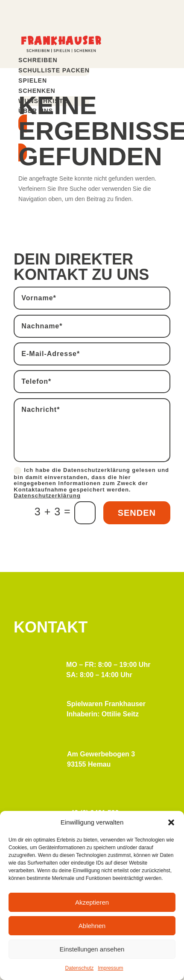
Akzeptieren (92, 902)
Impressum (110, 968)
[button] (171, 822)
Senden (137, 513)
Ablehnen (92, 926)
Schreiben (38, 60)
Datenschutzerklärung (47, 496)
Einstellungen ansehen (92, 949)
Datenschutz (79, 968)
